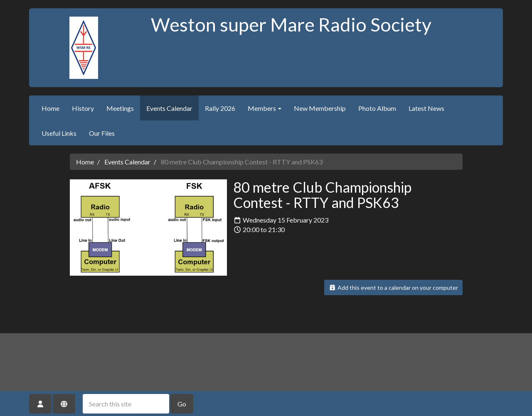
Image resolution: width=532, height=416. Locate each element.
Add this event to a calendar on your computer (393, 288)
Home (50, 108)
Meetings (120, 108)
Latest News (426, 108)
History (83, 108)
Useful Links (59, 133)
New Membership (320, 108)
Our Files (102, 133)
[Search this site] (126, 404)
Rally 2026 (220, 108)
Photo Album (377, 108)
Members (265, 108)
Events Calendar (169, 108)
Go (182, 404)
